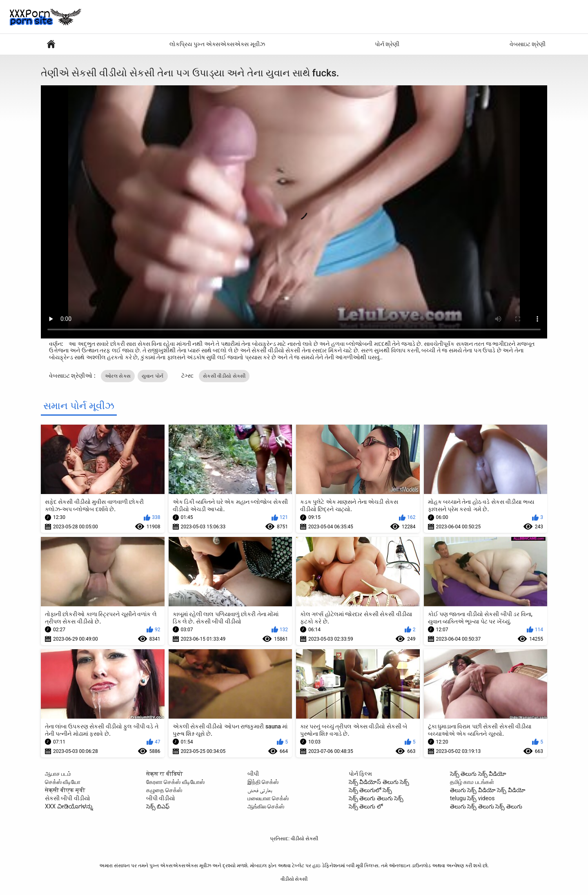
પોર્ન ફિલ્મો (51, 44)
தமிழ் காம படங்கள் (472, 782)
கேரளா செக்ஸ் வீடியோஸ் (175, 782)
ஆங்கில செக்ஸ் (266, 806)
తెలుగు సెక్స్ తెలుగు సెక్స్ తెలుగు (486, 806)
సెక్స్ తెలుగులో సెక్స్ (370, 790)
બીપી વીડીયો (161, 798)
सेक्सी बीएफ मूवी (65, 790)
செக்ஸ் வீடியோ (63, 782)
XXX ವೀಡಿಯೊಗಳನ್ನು (69, 806)
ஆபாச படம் (58, 774)
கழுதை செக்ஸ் (164, 790)
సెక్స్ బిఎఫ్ (158, 806)
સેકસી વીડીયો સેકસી (224, 376)
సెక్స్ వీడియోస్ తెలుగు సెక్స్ (379, 782)
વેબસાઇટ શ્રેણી (528, 44)
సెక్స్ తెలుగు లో (366, 806)
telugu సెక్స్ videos (472, 798)
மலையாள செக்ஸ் (268, 798)
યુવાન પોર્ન (153, 376)
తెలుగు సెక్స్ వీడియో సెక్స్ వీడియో (488, 790)
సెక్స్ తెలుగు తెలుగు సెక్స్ (376, 798)
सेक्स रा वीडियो (165, 774)
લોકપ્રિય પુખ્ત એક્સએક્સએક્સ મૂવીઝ (217, 44)
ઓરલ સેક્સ (118, 376)
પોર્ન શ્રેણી (387, 44)
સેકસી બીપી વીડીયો (68, 798)
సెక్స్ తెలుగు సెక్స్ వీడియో (478, 774)
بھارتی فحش (260, 790)
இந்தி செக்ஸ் (263, 782)
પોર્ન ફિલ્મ (360, 774)
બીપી (253, 774)
